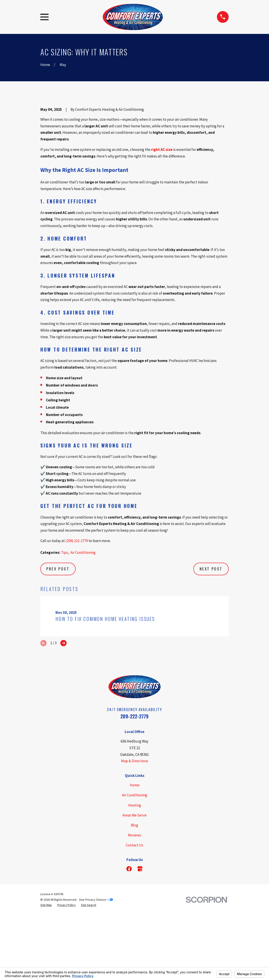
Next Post (211, 644)
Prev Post (58, 644)
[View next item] (63, 718)
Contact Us (134, 920)
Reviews (134, 910)
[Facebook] (129, 944)
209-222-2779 (134, 792)
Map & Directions (135, 836)
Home (135, 860)
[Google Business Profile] (140, 944)
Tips (64, 628)
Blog (134, 900)
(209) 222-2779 (77, 616)
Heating (135, 881)
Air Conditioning (83, 628)
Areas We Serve (134, 891)
